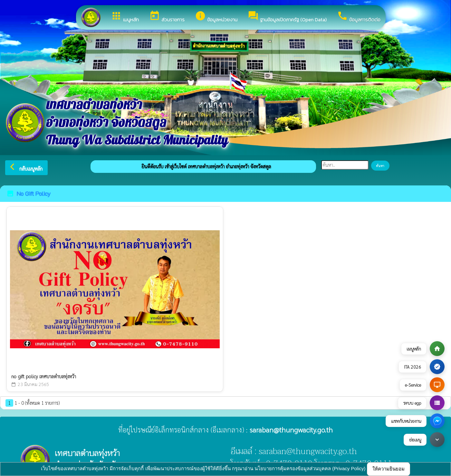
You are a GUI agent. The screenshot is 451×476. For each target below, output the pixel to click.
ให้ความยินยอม (389, 469)
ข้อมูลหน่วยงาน (216, 17)
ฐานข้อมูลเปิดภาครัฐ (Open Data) (287, 17)
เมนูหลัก (125, 17)
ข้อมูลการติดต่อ (359, 17)
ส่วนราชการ (167, 17)
